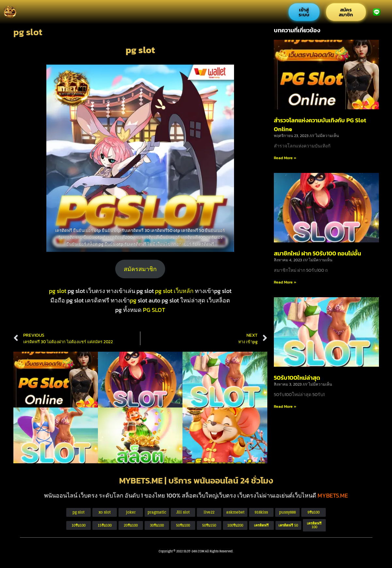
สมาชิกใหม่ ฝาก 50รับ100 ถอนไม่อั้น (317, 253)
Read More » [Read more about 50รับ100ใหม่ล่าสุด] (285, 407)
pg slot (58, 291)
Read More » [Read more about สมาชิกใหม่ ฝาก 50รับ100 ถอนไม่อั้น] (285, 282)
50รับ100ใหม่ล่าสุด (297, 378)
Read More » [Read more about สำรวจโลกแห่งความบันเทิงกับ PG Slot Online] (285, 158)
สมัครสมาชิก (140, 269)
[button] (288, 525)
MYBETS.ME (333, 495)
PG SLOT (154, 310)
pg (133, 300)
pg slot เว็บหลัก (174, 291)
